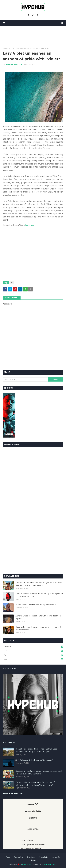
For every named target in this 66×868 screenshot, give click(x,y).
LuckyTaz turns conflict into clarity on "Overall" (36, 605)
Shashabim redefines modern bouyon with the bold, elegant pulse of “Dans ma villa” (39, 584)
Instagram (29, 225)
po (10, 48)
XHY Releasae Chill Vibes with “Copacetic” (34, 760)
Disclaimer (31, 857)
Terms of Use (19, 857)
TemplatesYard (27, 864)
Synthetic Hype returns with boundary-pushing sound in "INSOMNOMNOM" (39, 595)
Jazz (33, 651)
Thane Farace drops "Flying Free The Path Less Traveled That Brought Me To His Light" (36, 750)
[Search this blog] (25, 379)
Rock (33, 659)
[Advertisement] (33, 536)
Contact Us (56, 857)
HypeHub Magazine (14, 64)
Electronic (33, 647)
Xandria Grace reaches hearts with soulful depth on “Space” (38, 617)
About (8, 857)
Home (5, 48)
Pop (33, 655)
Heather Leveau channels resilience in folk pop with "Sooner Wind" (38, 628)
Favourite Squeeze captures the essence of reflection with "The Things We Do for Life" (35, 783)
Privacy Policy (44, 857)
